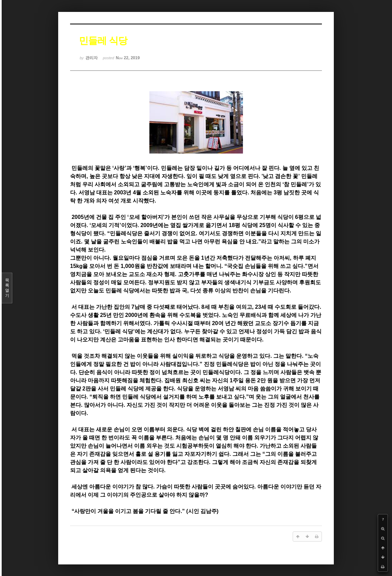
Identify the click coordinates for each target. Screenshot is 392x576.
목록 (7, 288)
